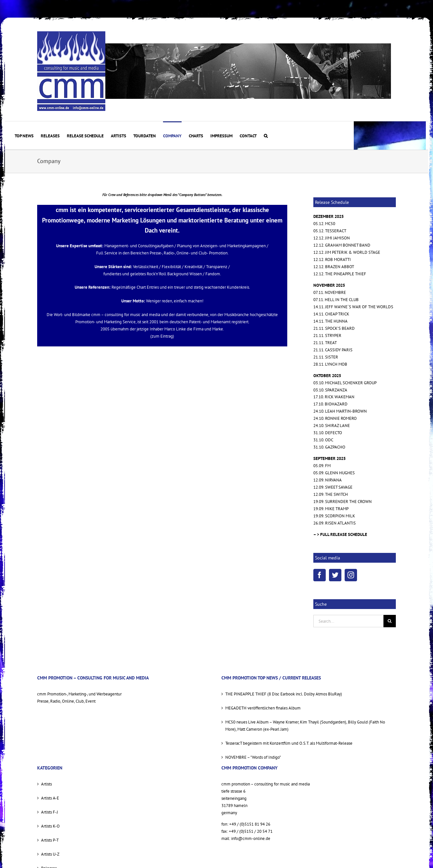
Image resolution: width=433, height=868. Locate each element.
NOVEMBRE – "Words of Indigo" (253, 757)
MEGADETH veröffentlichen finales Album (263, 708)
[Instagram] (351, 575)
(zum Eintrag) (162, 336)
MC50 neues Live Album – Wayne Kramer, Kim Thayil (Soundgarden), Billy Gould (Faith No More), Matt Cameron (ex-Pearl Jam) (305, 726)
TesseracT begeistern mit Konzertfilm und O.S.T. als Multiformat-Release (289, 743)
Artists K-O (50, 826)
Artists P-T (50, 840)
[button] (266, 135)
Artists (46, 784)
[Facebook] (320, 575)
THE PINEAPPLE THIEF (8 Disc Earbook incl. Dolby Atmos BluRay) (284, 694)
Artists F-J (50, 812)
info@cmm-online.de (251, 838)
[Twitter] (335, 575)
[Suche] (390, 621)
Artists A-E (50, 798)
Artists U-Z (50, 854)
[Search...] (348, 621)
